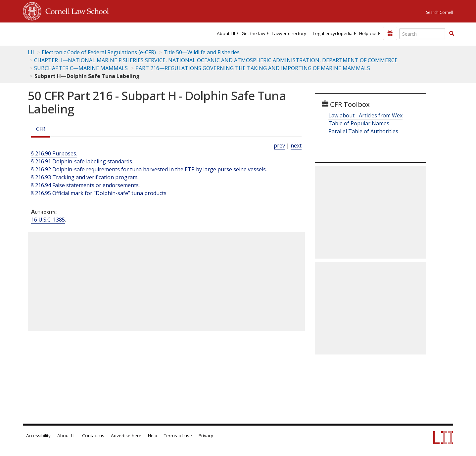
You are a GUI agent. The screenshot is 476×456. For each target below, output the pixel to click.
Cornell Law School (75, 10)
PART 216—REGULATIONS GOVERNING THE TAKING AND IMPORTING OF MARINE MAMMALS (253, 68)
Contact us (93, 435)
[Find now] (452, 34)
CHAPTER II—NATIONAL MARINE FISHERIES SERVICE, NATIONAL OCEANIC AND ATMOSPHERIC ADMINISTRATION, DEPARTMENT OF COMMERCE (216, 60)
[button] (452, 33)
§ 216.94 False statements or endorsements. (85, 185)
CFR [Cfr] (41, 129)
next (296, 145)
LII (31, 52)
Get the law (253, 33)
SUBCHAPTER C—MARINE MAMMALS (81, 68)
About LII (226, 33)
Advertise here (126, 435)
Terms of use (178, 435)
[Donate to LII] (390, 33)
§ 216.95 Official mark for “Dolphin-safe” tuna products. (99, 193)
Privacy (206, 435)
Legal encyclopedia (333, 33)
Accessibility (38, 435)
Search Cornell (440, 12)
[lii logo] (97, 33)
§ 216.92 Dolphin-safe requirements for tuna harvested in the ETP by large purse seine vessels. (149, 169)
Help (153, 435)
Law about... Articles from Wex (365, 115)
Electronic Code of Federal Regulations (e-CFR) (99, 52)
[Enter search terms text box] (422, 34)
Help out (368, 33)
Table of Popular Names (359, 123)
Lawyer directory (289, 33)
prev (279, 145)
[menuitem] (226, 33)
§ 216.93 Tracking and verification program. (85, 177)
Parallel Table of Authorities (363, 131)
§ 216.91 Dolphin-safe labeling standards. (82, 161)
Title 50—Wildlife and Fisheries (202, 52)
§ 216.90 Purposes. (54, 153)
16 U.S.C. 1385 (48, 220)
